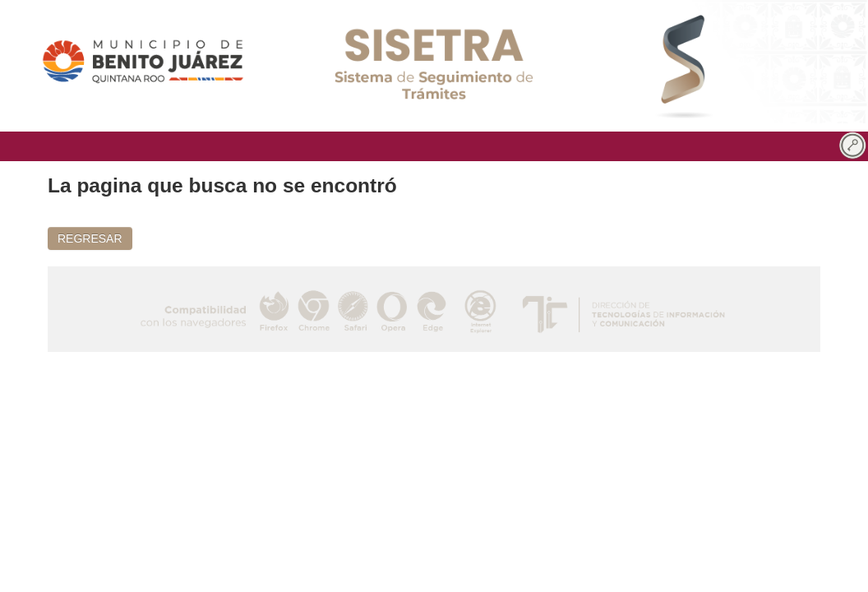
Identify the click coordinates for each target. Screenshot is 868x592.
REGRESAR (90, 238)
